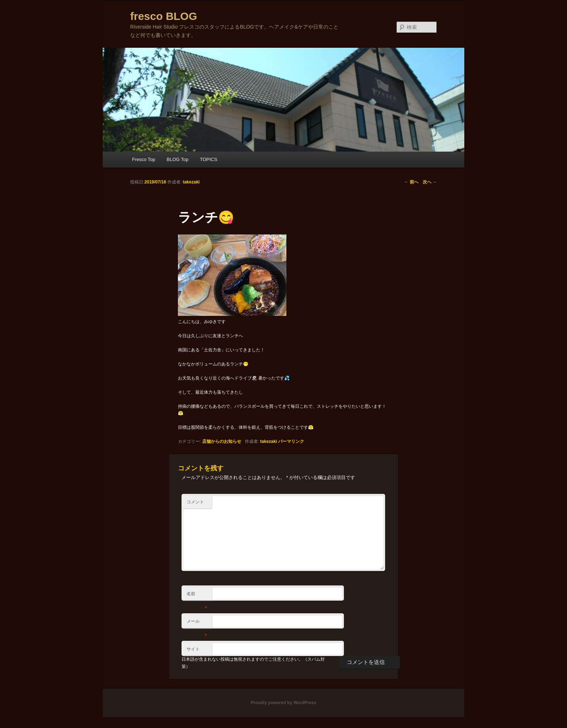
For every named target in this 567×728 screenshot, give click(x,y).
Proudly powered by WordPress (283, 703)
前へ (411, 182)
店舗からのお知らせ (222, 441)
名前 (197, 596)
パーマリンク (291, 441)
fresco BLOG (164, 16)
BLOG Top (178, 159)
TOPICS (209, 159)
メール (197, 623)
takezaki (268, 441)
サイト (193, 649)
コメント (195, 502)
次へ (430, 182)
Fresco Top (144, 159)
